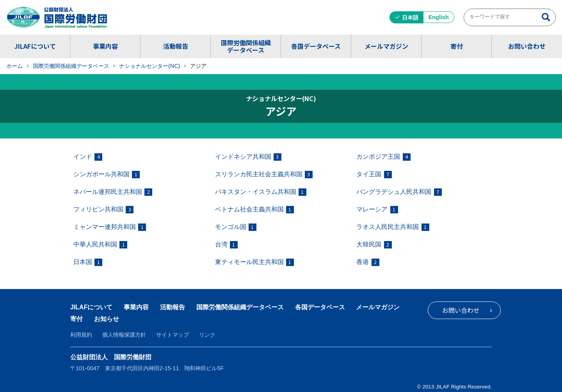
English (439, 17)
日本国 (88, 262)
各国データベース (316, 46)
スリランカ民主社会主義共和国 (264, 175)
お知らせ (107, 319)
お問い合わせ (527, 46)
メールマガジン (386, 46)
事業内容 (105, 46)
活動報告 (176, 46)
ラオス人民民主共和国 (393, 227)
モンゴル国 (236, 227)
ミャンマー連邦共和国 (110, 227)
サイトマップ (173, 335)
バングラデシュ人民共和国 (399, 192)
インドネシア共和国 (248, 157)
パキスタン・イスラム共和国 (261, 192)
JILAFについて (35, 46)
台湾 (226, 245)
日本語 (410, 18)
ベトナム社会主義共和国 (254, 210)
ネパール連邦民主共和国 (113, 192)
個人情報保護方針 (124, 335)
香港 (368, 262)
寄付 (457, 46)
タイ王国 (374, 175)
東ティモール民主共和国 (254, 262)
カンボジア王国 (383, 157)
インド (88, 157)
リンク (207, 335)
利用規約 (81, 335)
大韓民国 (374, 245)
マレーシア (377, 210)
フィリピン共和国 (103, 210)
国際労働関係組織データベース (246, 46)
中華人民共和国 (100, 245)
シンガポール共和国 (107, 175)
